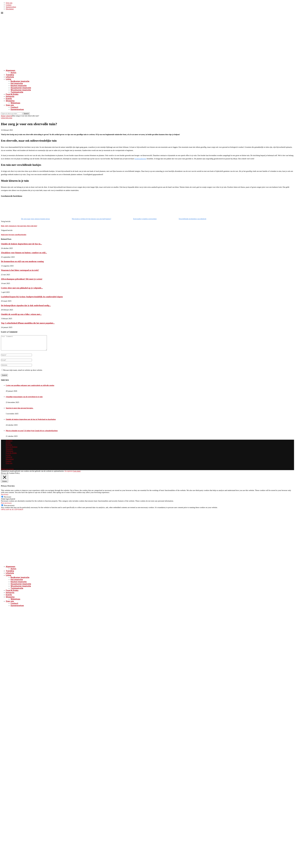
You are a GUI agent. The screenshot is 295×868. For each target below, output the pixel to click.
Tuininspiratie (17, 92)
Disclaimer (10, 9)
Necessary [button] (5, 497)
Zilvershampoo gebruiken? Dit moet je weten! (22, 279)
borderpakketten (140, 159)
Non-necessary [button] (6, 506)
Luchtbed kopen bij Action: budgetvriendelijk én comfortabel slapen (32, 297)
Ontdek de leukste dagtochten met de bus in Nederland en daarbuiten (31, 422)
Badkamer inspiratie (20, 81)
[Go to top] (7, 472)
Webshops (15, 103)
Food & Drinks (12, 94)
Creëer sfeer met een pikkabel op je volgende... (22, 288)
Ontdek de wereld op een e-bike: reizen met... (21, 314)
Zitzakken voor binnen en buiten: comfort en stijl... (24, 253)
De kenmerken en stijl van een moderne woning (22, 261)
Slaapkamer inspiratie (21, 88)
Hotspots (10, 96)
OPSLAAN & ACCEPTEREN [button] (12, 512)
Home (3, 116)
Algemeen (10, 70)
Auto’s (13, 73)
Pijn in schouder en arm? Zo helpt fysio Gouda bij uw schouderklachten (32, 434)
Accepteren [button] (69, 474)
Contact (9, 5)
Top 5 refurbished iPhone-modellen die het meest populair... (28, 323)
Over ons (9, 3)
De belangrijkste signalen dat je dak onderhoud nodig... (26, 305)
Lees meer (77, 474)
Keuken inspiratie (19, 86)
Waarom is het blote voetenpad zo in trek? (20, 270)
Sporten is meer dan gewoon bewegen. (20, 411)
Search (26, 114)
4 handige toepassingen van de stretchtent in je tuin (24, 400)
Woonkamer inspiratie (21, 90)
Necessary (8, 500)
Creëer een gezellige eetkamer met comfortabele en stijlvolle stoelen (30, 388)
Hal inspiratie (17, 83)
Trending (10, 75)
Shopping (10, 101)
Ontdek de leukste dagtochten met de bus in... (21, 244)
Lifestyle (10, 77)
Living (8, 79)
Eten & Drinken (12, 450)
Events (9, 99)
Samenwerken (11, 7)
